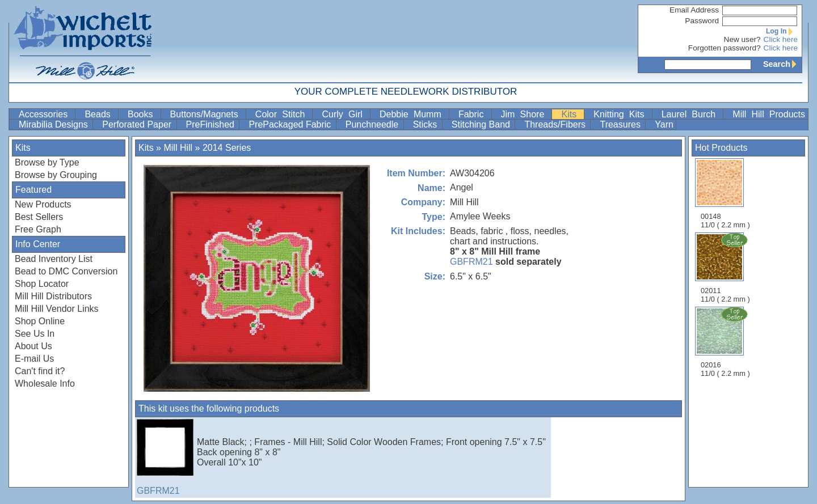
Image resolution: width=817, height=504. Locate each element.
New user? (742, 39)
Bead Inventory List (54, 259)
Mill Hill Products (769, 114)
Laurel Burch (691, 114)
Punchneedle (373, 124)
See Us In (35, 334)
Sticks (426, 124)
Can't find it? (40, 371)
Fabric (474, 114)
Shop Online (40, 321)
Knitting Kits (621, 114)
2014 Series (227, 148)
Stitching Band (482, 124)
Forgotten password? (725, 48)
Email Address (694, 10)
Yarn (664, 124)
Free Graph (38, 229)
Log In (782, 31)
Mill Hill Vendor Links (57, 309)
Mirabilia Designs (54, 124)
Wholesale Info (45, 384)
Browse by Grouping (56, 175)
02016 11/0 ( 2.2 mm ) (726, 342)
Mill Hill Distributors (53, 296)
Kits (571, 114)
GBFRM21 (471, 262)
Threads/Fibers (556, 124)
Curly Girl (345, 114)
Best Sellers (39, 217)
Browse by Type (47, 162)
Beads (100, 114)
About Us (33, 346)
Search (782, 64)
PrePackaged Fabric (291, 124)
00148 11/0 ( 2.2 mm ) (725, 194)
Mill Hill (178, 148)
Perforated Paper (138, 124)
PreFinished (212, 124)
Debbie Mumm (413, 114)
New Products (43, 204)
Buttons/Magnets (207, 114)
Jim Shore (525, 114)
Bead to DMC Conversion (66, 271)
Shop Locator (42, 284)
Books (143, 114)
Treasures (621, 124)
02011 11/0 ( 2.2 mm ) (726, 268)
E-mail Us (34, 359)
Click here (781, 39)
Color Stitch (283, 114)
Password (702, 21)
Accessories (46, 114)
